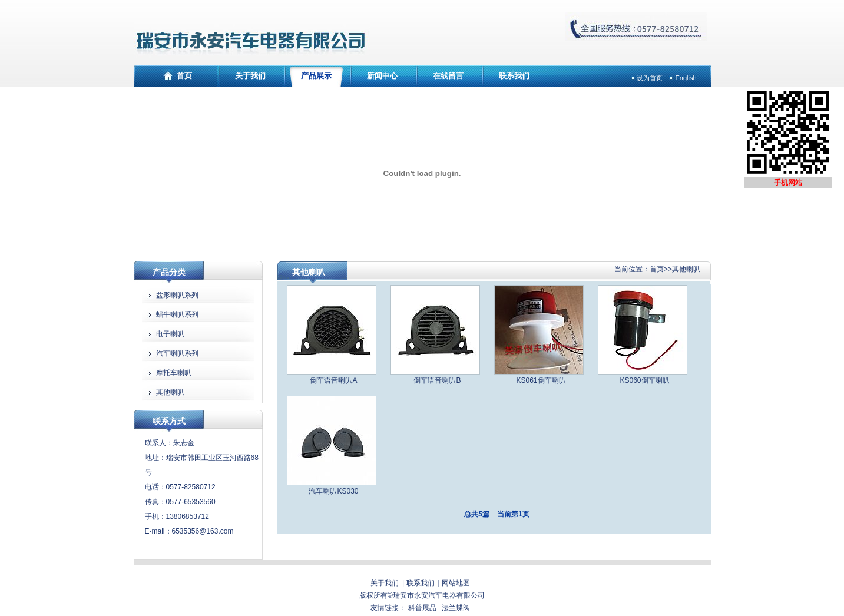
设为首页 (650, 78)
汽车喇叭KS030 (333, 491)
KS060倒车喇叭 (644, 380)
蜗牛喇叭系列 (177, 314)
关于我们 (250, 76)
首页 (184, 76)
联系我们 (514, 76)
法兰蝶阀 (456, 608)
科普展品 (422, 608)
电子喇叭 (170, 334)
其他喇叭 (686, 269)
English (686, 78)
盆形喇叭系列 (177, 295)
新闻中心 (382, 76)
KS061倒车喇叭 (541, 380)
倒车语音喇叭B (437, 380)
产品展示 (316, 76)
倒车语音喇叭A (333, 380)
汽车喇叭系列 (177, 353)
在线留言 (448, 76)
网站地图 (456, 583)
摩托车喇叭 (174, 373)
